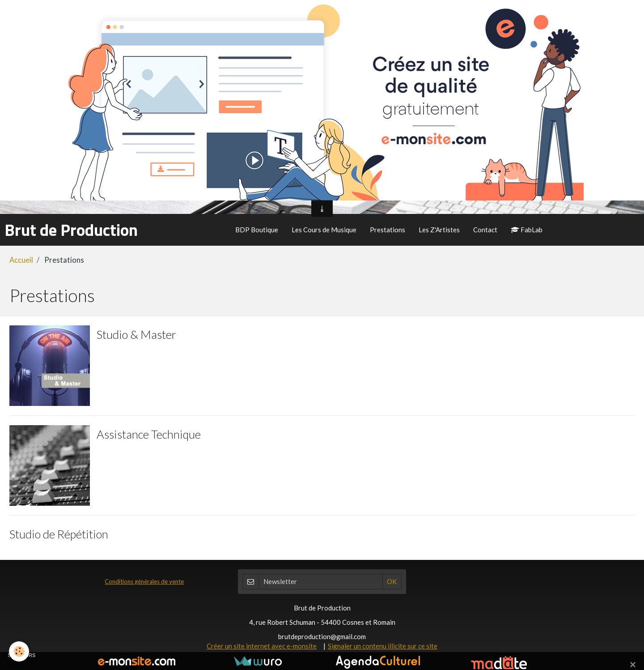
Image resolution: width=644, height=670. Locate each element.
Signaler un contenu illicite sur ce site (383, 646)
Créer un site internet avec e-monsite (262, 646)
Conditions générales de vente (144, 581)
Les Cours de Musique (324, 230)
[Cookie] (19, 651)
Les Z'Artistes (439, 230)
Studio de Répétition (59, 533)
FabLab (527, 230)
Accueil (21, 260)
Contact (485, 230)
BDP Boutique (257, 230)
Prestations (388, 230)
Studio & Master (136, 334)
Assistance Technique (149, 434)
